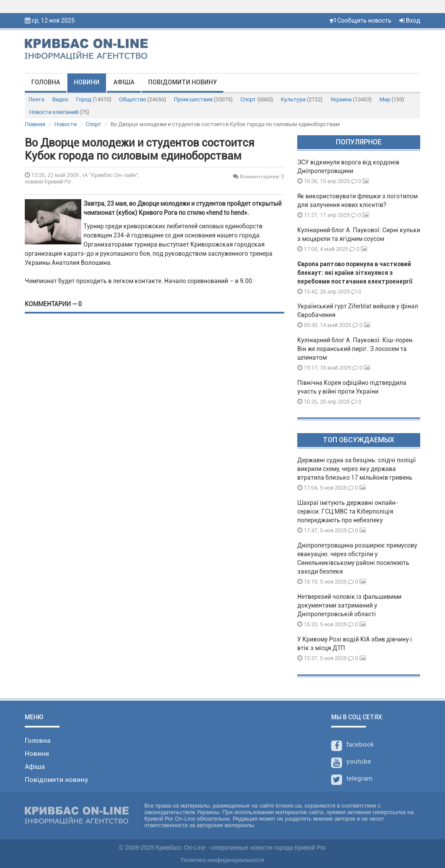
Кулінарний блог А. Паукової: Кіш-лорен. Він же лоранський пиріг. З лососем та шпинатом (356, 349)
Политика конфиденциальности (222, 860)
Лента (36, 99)
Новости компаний (59, 112)
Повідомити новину (183, 82)
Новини (87, 82)
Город (94, 99)
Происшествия (203, 99)
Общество (143, 99)
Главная (35, 124)
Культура (302, 99)
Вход (410, 20)
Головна (46, 82)
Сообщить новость (361, 20)
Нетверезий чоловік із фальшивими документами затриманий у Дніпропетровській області (349, 605)
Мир (392, 99)
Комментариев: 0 (259, 176)
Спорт (257, 99)
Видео (60, 99)
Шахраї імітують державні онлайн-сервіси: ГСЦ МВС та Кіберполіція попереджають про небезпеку (348, 511)
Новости (65, 124)
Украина (351, 99)
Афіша (124, 82)
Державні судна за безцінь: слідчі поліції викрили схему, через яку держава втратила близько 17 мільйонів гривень (357, 469)
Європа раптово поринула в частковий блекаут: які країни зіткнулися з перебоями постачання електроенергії (355, 273)
